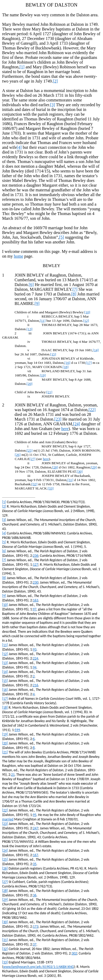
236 (36, 556)
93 (35, 649)
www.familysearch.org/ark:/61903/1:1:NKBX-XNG (38, 967)
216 (36, 685)
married (8, 819)
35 (35, 864)
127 (36, 565)
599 (17, 730)
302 (74, 953)
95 (35, 815)
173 (36, 927)
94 (35, 667)
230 (36, 582)
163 (36, 600)
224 (36, 658)
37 (35, 944)
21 (13, 775)
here (65, 429)
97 (35, 609)
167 (36, 855)
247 (36, 828)
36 (35, 895)
